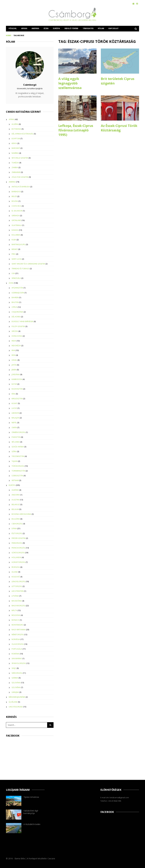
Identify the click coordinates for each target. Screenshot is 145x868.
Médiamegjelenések (17, 697)
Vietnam (15, 480)
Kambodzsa (17, 379)
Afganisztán (17, 288)
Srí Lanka (16, 442)
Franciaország (18, 548)
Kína (14, 394)
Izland (15, 572)
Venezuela (16, 278)
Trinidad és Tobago (20, 269)
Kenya (14, 143)
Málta (14, 610)
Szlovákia (16, 683)
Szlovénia (16, 687)
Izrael (14, 360)
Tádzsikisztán (18, 456)
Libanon (15, 413)
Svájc (14, 668)
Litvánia (15, 596)
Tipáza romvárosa (31, 797)
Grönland (16, 220)
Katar (14, 384)
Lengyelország (18, 582)
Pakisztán (16, 437)
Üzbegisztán (17, 476)
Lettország (17, 586)
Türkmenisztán (18, 471)
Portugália (17, 649)
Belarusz (16, 505)
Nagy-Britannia (19, 630)
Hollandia (16, 557)
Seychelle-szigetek (20, 158)
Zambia (15, 167)
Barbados (16, 192)
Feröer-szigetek (19, 538)
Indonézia (16, 346)
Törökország (18, 466)
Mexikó (15, 249)
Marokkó (16, 148)
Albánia (15, 490)
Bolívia (15, 201)
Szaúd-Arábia (18, 447)
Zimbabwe (16, 172)
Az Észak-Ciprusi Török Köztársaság (119, 128)
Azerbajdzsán (18, 293)
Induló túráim (71, 28)
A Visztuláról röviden (32, 824)
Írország (16, 567)
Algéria (15, 124)
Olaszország (18, 644)
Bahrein (15, 297)
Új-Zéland (13, 702)
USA (13, 273)
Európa (56, 28)
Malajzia (15, 418)
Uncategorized (16, 707)
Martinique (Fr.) (19, 244)
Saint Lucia (17, 259)
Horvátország (18, 562)
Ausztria (16, 500)
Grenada (16, 216)
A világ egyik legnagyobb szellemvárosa (70, 83)
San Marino (17, 659)
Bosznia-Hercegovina (21, 514)
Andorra (16, 495)
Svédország (17, 673)
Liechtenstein (18, 591)
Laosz (14, 408)
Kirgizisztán (17, 399)
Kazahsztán (17, 389)
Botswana (16, 129)
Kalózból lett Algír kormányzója (31, 812)
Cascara (51, 858)
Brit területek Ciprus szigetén (118, 81)
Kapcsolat (113, 28)
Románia (16, 654)
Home (8, 35)
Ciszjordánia (17, 312)
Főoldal (13, 28)
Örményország (18, 432)
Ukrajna (15, 692)
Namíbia (15, 153)
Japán (14, 365)
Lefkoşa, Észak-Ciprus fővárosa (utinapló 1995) (76, 130)
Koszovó (16, 577)
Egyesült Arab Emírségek (22, 321)
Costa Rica (16, 206)
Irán (14, 355)
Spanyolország (19, 663)
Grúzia (15, 331)
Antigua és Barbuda (21, 187)
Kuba (14, 240)
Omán (14, 428)
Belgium (15, 509)
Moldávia (16, 615)
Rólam (101, 28)
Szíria (14, 451)
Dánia (14, 528)
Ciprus (14, 307)
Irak (13, 350)
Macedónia (17, 601)
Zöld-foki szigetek (20, 177)
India (14, 341)
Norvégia (16, 639)
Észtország (17, 533)
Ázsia (46, 28)
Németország (18, 635)
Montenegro (17, 625)
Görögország (18, 553)
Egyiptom (16, 139)
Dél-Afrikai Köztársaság (23, 134)
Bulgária (16, 519)
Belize (14, 196)
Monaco (16, 620)
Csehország (17, 524)
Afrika (24, 28)
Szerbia (15, 678)
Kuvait (15, 403)
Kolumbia (16, 235)
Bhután (15, 302)
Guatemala (17, 225)
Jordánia (16, 374)
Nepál (14, 423)
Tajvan (15, 461)
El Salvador (17, 211)
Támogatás (88, 28)
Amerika (35, 28)
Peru (14, 254)
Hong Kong (17, 336)
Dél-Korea (16, 317)
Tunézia (15, 163)
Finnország (17, 543)
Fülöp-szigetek (18, 326)
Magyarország (18, 606)
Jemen (14, 370)
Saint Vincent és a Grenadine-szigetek (28, 264)
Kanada (15, 230)
